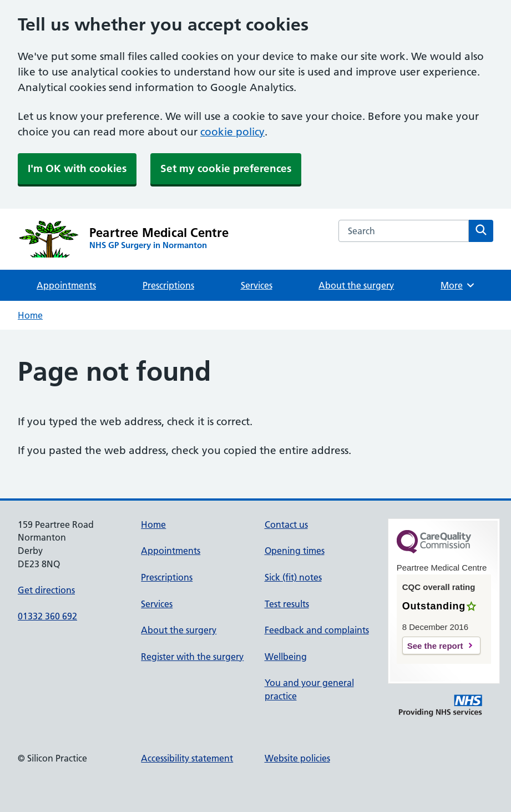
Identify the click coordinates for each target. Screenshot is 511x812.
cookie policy (232, 132)
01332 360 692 (47, 616)
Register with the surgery (192, 657)
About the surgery (356, 285)
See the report (435, 646)
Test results (287, 604)
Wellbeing (286, 657)
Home (30, 315)
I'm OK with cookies (77, 168)
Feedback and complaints (317, 630)
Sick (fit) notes (293, 577)
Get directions (46, 590)
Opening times (295, 551)
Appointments (66, 285)
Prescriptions (168, 285)
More (458, 285)
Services (257, 285)
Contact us (286, 524)
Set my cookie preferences (226, 168)
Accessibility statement (187, 758)
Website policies (297, 758)
